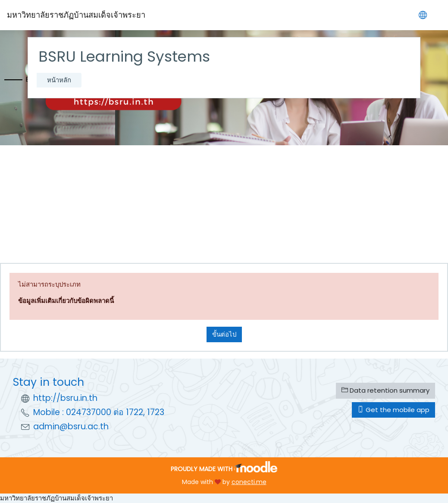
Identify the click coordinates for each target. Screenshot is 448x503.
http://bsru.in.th (65, 398)
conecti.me (249, 482)
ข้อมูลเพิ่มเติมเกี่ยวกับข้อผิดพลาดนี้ (66, 301)
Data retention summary (385, 390)
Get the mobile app (393, 410)
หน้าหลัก (59, 80)
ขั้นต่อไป (224, 334)
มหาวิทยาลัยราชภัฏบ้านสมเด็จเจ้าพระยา (56, 498)
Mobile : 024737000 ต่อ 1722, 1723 (99, 412)
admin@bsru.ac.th (71, 426)
